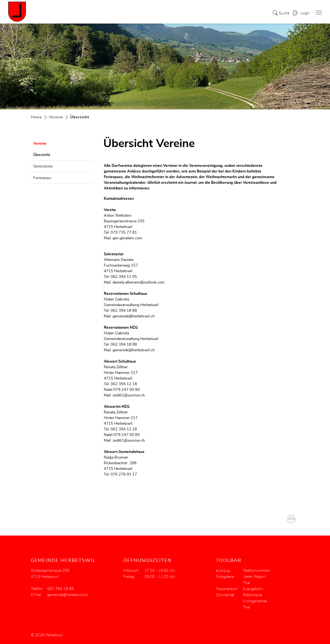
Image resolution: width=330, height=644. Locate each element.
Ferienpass (42, 178)
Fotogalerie (225, 577)
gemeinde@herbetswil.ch (134, 316)
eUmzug (223, 571)
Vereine (40, 144)
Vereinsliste (43, 166)
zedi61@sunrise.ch (129, 395)
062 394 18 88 (60, 589)
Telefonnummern (257, 571)
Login (305, 13)
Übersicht (53, 154)
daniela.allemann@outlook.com (139, 282)
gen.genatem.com (127, 238)
